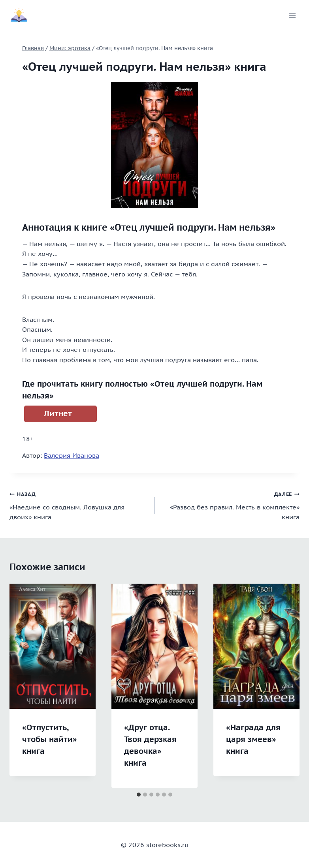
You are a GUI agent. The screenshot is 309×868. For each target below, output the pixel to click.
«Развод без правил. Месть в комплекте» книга (230, 505)
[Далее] (285, 686)
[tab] (139, 795)
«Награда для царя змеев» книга (253, 739)
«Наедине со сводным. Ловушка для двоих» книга (79, 505)
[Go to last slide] (24, 686)
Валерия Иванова (72, 455)
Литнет (58, 413)
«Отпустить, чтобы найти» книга (50, 739)
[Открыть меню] (292, 16)
